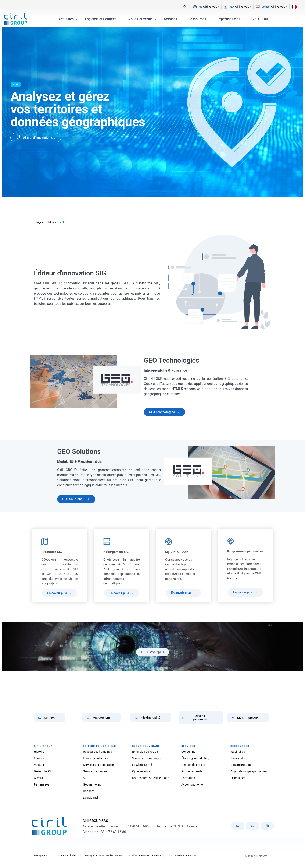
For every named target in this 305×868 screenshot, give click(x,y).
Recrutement (101, 718)
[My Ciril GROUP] (233, 718)
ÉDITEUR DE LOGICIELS (100, 746)
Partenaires (42, 784)
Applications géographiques (249, 771)
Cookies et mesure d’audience (145, 856)
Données (89, 791)
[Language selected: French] (293, 7)
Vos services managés (147, 758)
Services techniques (96, 771)
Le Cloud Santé (142, 765)
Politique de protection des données (104, 856)
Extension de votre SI (146, 752)
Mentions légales (68, 856)
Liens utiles (238, 778)
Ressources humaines (97, 752)
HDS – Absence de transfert (183, 856)
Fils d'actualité (150, 718)
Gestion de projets (193, 765)
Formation (188, 778)
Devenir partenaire (200, 718)
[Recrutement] (88, 718)
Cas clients (238, 758)
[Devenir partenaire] (183, 718)
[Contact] (40, 718)
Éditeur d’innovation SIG (39, 138)
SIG (85, 778)
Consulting (188, 752)
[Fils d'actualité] (136, 718)
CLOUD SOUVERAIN (146, 746)
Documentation (241, 765)
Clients (38, 778)
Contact (49, 718)
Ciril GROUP (206, 7)
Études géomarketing (195, 758)
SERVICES (188, 746)
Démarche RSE (44, 771)
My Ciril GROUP (248, 718)
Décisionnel (90, 798)
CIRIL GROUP (43, 746)
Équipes (39, 758)
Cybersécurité (141, 771)
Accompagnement (193, 784)
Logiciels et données (48, 222)
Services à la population (98, 765)
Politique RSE (41, 856)
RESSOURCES (240, 746)
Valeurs (39, 765)
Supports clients (192, 771)
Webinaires (238, 752)
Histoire (39, 752)
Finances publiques (96, 758)
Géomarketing (92, 784)
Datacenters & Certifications (151, 778)
